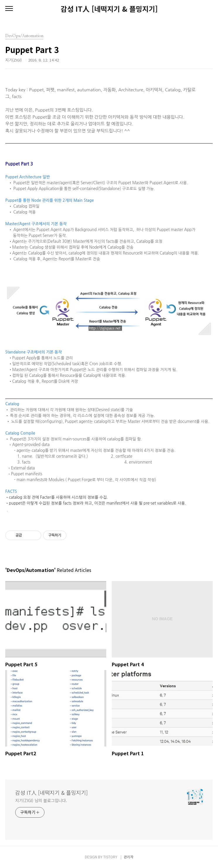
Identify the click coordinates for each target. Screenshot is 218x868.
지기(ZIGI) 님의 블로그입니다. (41, 800)
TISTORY (110, 857)
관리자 (129, 857)
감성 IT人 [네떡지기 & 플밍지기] (109, 9)
